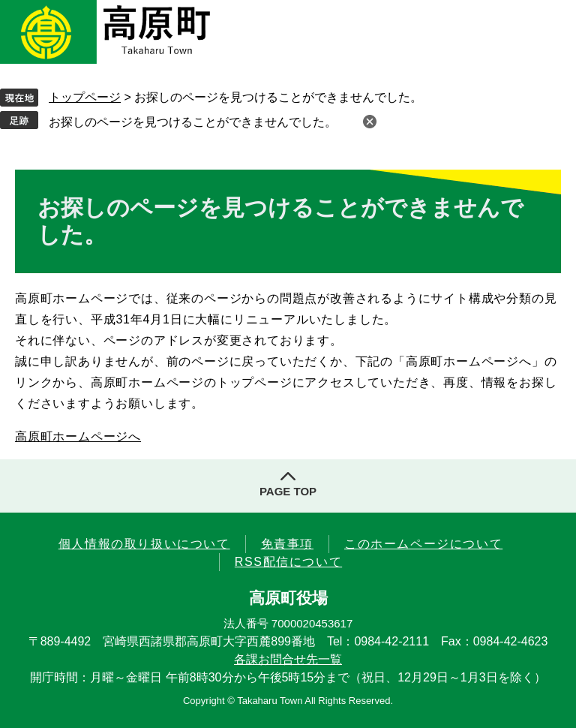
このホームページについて (423, 544)
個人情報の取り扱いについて (144, 544)
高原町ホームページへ (78, 436)
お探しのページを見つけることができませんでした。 (193, 122)
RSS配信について (288, 562)
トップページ (85, 97)
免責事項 (287, 544)
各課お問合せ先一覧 (288, 659)
